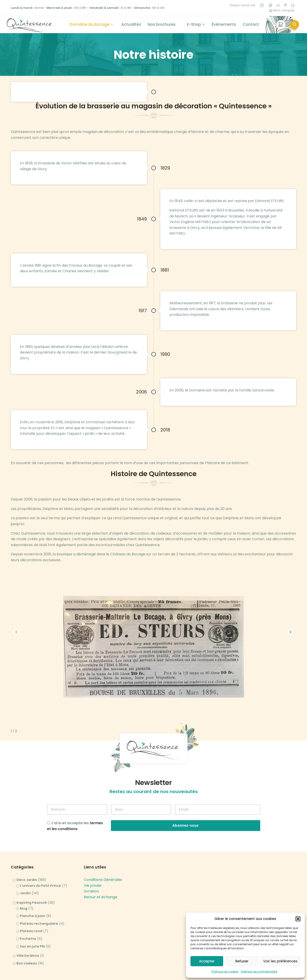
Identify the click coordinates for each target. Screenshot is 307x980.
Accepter (207, 961)
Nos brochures (162, 24)
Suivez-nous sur (246, 5)
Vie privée (93, 855)
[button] (298, 919)
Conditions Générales (103, 849)
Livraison (91, 861)
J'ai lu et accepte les (75, 795)
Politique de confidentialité (259, 972)
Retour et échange (101, 867)
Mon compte (282, 10)
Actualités (131, 24)
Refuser (242, 961)
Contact (251, 24)
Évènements (224, 24)
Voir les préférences (280, 961)
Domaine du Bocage (90, 24)
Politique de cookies (225, 972)
